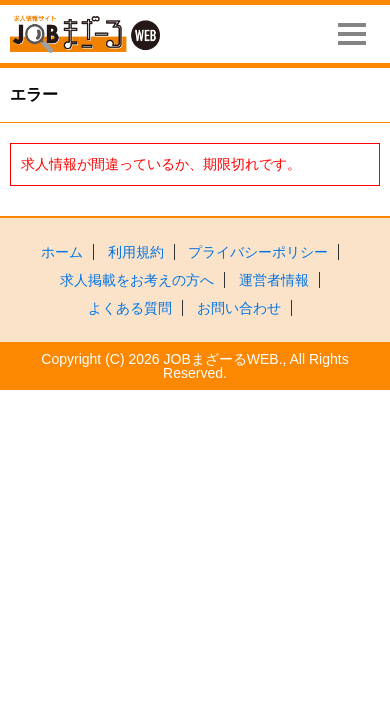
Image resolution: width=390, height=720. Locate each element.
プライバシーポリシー (258, 252)
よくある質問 (130, 308)
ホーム (62, 252)
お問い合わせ (239, 308)
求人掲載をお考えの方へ (137, 280)
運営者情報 (274, 280)
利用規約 (136, 252)
